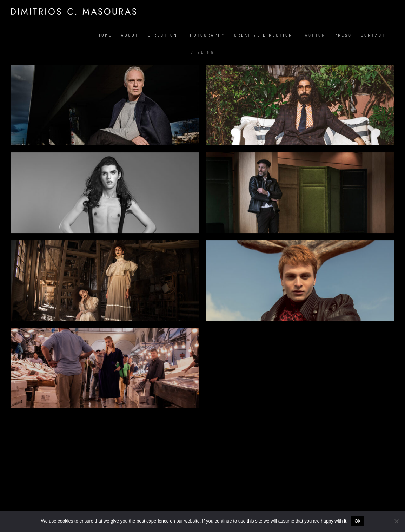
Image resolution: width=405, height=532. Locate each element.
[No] (396, 521)
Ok (357, 521)
